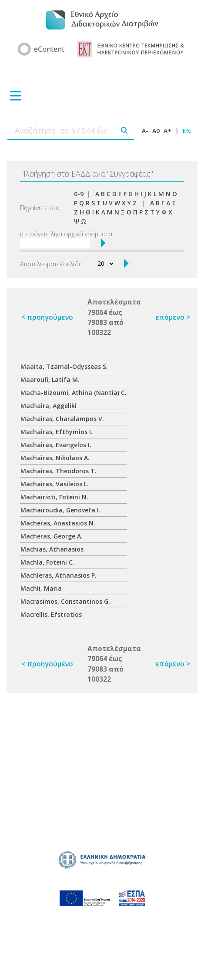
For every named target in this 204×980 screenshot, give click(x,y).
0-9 (79, 194)
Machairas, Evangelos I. (56, 445)
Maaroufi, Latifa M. (50, 380)
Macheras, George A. (52, 536)
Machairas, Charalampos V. (62, 419)
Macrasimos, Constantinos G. (65, 601)
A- (145, 131)
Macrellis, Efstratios (51, 614)
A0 (156, 131)
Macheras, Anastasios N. (58, 523)
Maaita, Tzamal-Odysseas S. (64, 366)
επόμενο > (173, 317)
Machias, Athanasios (52, 549)
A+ (167, 131)
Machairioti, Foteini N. (54, 497)
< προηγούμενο (47, 317)
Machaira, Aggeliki (48, 406)
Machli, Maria (41, 588)
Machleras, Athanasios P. (59, 575)
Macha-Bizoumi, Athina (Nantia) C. (74, 393)
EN (187, 131)
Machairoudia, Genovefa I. (60, 510)
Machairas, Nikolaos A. (55, 458)
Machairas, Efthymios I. (57, 432)
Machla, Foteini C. (47, 562)
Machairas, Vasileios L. (55, 484)
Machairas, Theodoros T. (59, 471)
